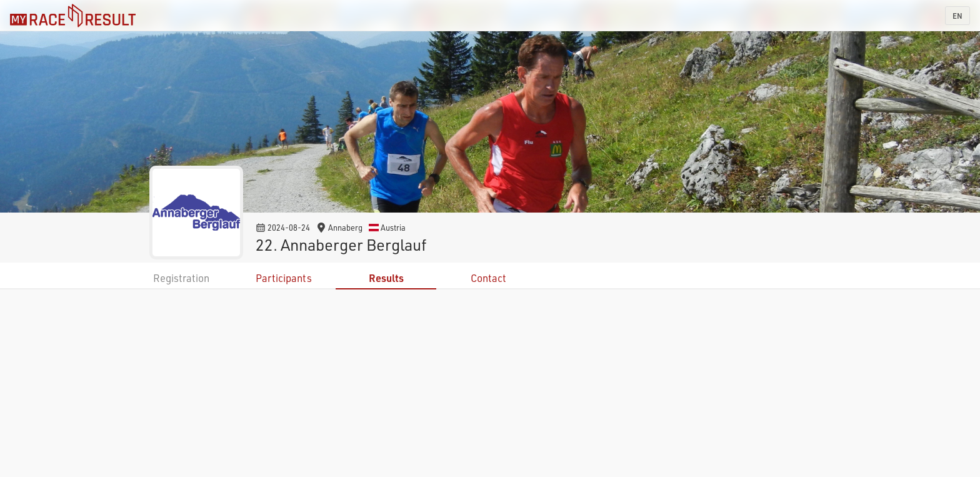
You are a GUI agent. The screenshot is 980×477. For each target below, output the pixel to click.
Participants (284, 278)
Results (386, 278)
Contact (488, 278)
